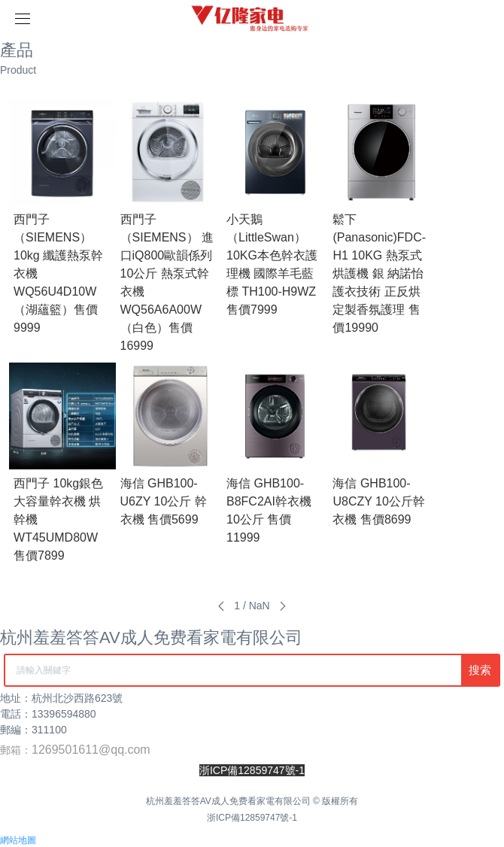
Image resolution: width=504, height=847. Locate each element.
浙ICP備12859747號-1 (252, 818)
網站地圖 (18, 840)
